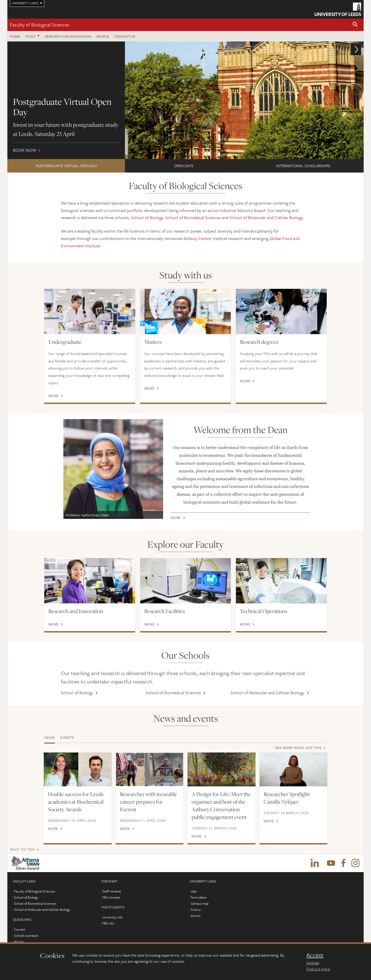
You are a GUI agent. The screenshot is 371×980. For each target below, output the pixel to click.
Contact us (125, 36)
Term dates (198, 897)
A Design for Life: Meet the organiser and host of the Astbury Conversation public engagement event (221, 805)
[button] (355, 25)
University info (112, 917)
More (54, 396)
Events (67, 737)
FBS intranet (111, 897)
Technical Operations (264, 611)
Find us (196, 910)
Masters (153, 342)
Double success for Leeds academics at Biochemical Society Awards (76, 802)
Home (15, 36)
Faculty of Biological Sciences (40, 25)
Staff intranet (112, 891)
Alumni (19, 942)
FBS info (108, 923)
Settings (313, 963)
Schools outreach (26, 935)
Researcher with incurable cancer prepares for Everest (148, 802)
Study (30, 36)
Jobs (194, 891)
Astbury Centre (197, 238)
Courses (20, 929)
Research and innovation (68, 36)
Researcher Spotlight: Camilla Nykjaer (287, 798)
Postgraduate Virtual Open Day (66, 166)
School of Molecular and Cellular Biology (266, 217)
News (49, 737)
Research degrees (259, 342)
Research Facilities (165, 611)
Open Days (184, 166)
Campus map (200, 903)
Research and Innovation (76, 611)
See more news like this (298, 748)
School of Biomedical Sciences (193, 217)
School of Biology (147, 217)
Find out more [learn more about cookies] (318, 969)
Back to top (22, 849)
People (103, 36)
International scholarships (303, 166)
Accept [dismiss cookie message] (315, 955)
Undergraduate (65, 342)
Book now (186, 100)
